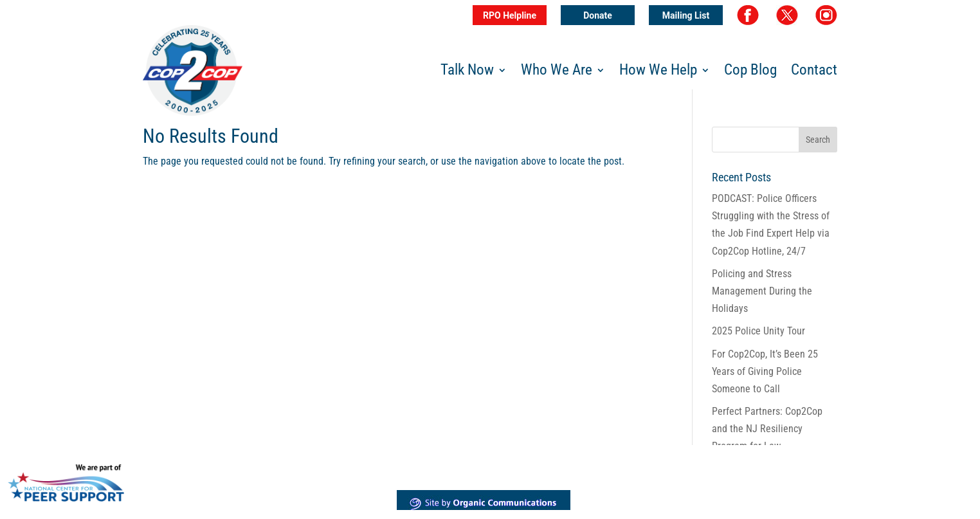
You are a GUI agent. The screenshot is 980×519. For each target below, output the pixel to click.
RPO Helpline (510, 15)
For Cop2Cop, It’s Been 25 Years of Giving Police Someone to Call (765, 371)
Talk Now (467, 72)
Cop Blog (750, 72)
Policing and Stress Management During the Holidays (762, 291)
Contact (814, 72)
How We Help (658, 72)
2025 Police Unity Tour (758, 331)
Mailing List (686, 15)
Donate (598, 15)
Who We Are (557, 72)
